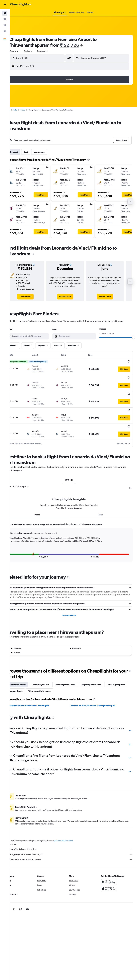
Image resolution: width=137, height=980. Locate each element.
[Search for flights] (5, 13)
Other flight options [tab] (27, 675)
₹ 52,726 (78, 45)
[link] (33, 297)
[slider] (134, 337)
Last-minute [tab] (48, 152)
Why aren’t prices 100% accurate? (75, 843)
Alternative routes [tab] (26, 668)
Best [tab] (34, 152)
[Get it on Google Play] (111, 865)
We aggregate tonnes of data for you (75, 838)
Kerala (31, 110)
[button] (5, 4)
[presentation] (90, 45)
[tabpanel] (73, 528)
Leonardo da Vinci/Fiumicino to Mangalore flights (97, 689)
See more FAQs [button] (74, 599)
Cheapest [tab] (22, 152)
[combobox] (51, 51)
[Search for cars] (5, 25)
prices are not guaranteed (72, 824)
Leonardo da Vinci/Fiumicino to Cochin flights (37, 689)
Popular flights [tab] (48, 675)
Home (16, 110)
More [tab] (103, 498)
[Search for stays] (5, 19)
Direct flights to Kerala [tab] (74, 668)
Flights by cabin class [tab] (100, 668)
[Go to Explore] (5, 31)
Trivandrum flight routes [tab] (72, 675)
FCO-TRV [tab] (73, 463)
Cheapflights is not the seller (75, 833)
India (24, 110)
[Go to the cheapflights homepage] (21, 4)
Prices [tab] (44, 498)
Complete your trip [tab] (49, 668)
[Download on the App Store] (111, 872)
